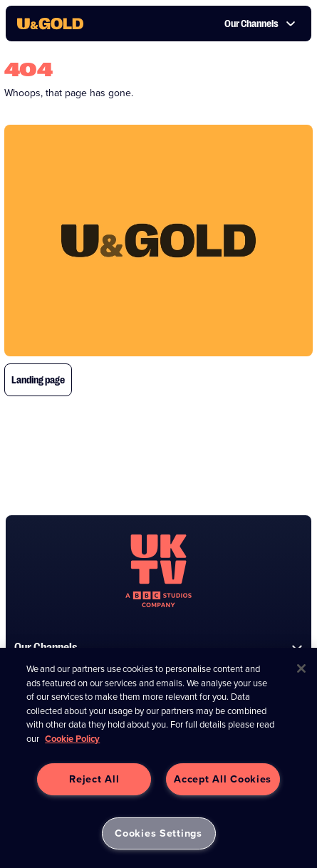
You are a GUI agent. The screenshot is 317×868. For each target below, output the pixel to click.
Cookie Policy (72, 739)
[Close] (301, 668)
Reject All (94, 779)
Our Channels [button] (260, 24)
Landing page (38, 380)
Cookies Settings (158, 833)
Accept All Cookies (223, 779)
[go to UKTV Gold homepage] (50, 24)
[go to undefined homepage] (158, 571)
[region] (158, 758)
